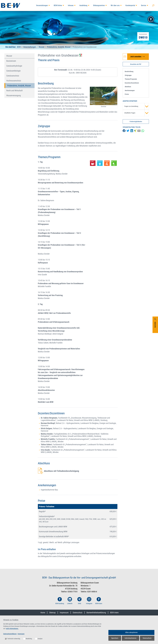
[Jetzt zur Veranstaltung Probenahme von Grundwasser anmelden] (136, 57)
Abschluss (128, 87)
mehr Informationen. (12, 629)
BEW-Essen (99, 601)
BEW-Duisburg (60, 601)
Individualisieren (131, 638)
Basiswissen (11, 61)
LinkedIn (70, 601)
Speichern (115, 638)
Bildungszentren (99, 5)
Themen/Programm (131, 79)
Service (144, 5)
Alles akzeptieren (131, 632)
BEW (19, 47)
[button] (151, 19)
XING (79, 601)
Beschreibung (129, 71)
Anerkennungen (130, 90)
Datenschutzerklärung (10, 634)
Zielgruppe (128, 75)
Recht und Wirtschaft (14, 91)
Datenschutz (78, 613)
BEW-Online (58, 5)
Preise (127, 94)
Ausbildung (83, 5)
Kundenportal (130, 5)
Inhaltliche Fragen (137, 113)
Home (43, 613)
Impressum (64, 613)
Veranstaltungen (42, 5)
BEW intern (114, 613)
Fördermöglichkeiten (136, 122)
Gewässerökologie (13, 71)
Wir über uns (115, 5)
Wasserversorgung (14, 95)
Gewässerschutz (13, 76)
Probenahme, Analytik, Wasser (59, 47)
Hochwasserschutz (14, 81)
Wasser (41, 47)
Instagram (89, 601)
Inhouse (71, 5)
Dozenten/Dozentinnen (132, 83)
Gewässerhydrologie (14, 66)
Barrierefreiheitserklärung (96, 613)
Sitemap (52, 613)
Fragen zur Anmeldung (137, 106)
